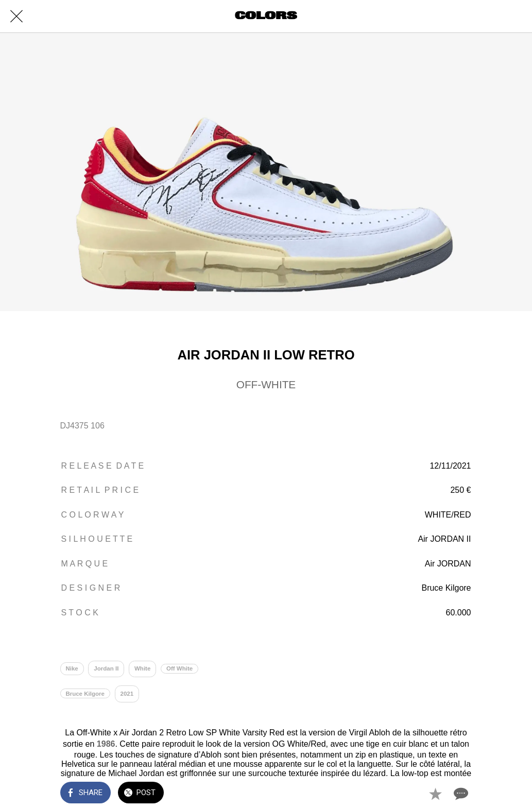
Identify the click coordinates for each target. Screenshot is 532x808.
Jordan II (106, 668)
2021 (127, 694)
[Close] (16, 16)
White (142, 668)
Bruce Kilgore (85, 694)
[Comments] (460, 794)
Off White (179, 668)
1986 (106, 744)
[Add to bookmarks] (435, 794)
